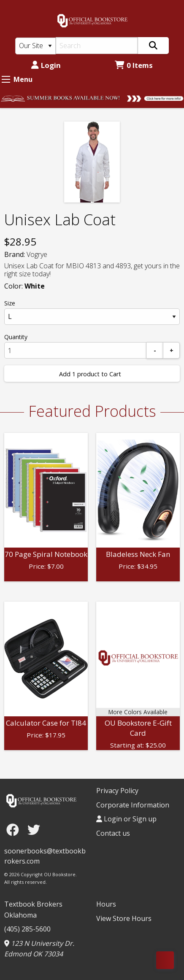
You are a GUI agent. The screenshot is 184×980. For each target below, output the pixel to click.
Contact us (113, 833)
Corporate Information (133, 805)
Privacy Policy (117, 791)
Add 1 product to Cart (90, 374)
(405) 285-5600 (27, 929)
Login (46, 65)
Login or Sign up (126, 819)
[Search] (97, 46)
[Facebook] (15, 830)
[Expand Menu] (6, 79)
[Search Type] (35, 46)
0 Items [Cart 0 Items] (134, 65)
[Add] (171, 350)
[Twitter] (34, 830)
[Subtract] (155, 350)
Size (10, 303)
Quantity (16, 337)
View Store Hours (124, 918)
